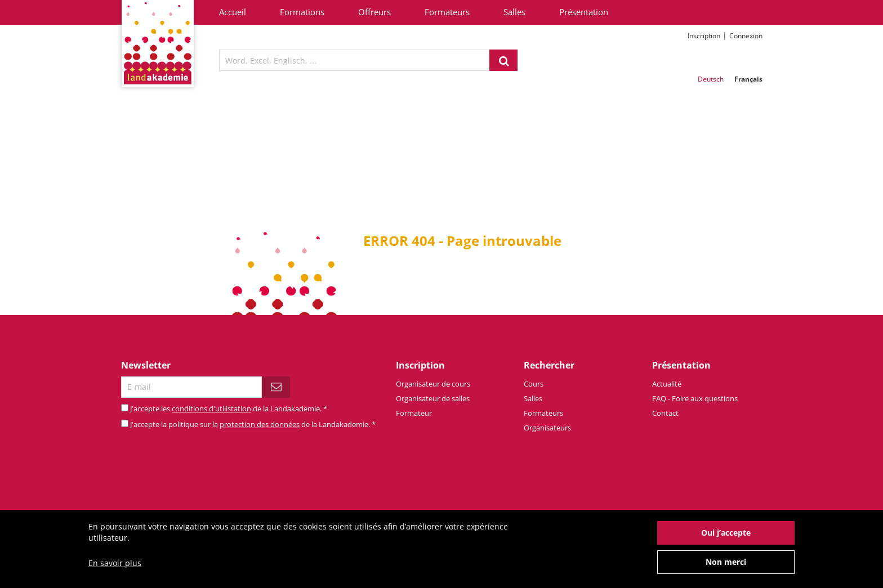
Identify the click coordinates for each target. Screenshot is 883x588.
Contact (665, 413)
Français (748, 79)
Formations (302, 12)
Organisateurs (547, 428)
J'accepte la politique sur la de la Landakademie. (253, 424)
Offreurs (374, 12)
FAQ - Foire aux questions (695, 398)
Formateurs (447, 12)
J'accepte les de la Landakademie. (229, 409)
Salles (514, 12)
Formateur (414, 413)
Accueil (233, 12)
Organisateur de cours (433, 384)
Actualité (667, 384)
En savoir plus (115, 570)
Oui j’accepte (726, 539)
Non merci (726, 569)
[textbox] (354, 60)
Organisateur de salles (433, 398)
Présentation (584, 12)
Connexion (746, 36)
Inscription (704, 36)
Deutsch (711, 79)
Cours (534, 384)
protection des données (260, 424)
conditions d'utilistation (211, 409)
